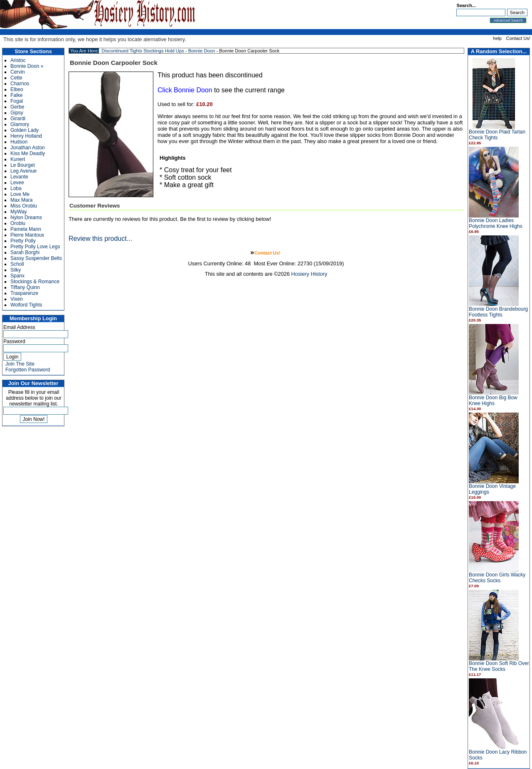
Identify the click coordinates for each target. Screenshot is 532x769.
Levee (17, 183)
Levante (19, 177)
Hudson (19, 142)
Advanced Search (508, 20)
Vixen (17, 299)
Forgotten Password (28, 370)
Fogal (17, 101)
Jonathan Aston (28, 148)
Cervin (18, 72)
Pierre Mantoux (27, 235)
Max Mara (21, 200)
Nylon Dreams (26, 218)
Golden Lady (25, 130)
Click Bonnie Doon (185, 90)
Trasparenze (24, 293)
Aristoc (18, 60)
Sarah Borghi (25, 252)
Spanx (17, 276)
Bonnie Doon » (27, 66)
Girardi (18, 119)
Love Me (20, 194)
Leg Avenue (23, 171)
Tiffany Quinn (25, 287)
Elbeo (17, 89)
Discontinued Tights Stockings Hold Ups (143, 51)
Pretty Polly (23, 241)
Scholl (17, 264)
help (497, 38)
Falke (16, 95)
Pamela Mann (26, 229)
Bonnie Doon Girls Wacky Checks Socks (497, 578)
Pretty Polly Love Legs (35, 247)
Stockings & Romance (35, 282)
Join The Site (20, 364)
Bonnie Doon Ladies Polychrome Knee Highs (496, 223)
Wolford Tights (26, 305)
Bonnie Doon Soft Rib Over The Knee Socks (499, 666)
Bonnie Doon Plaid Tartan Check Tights (497, 135)
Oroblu (18, 223)
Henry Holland (26, 136)
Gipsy (17, 113)
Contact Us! (518, 38)
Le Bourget (23, 165)
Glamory (20, 124)
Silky (16, 270)
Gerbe (17, 107)
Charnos (20, 84)
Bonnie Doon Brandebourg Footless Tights (498, 312)
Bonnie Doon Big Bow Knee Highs (493, 401)
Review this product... (100, 239)
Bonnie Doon (202, 51)
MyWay (19, 212)
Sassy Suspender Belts (36, 258)
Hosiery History (309, 274)
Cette (16, 78)
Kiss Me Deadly (28, 153)
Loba (16, 188)
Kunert (18, 159)
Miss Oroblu (24, 206)
